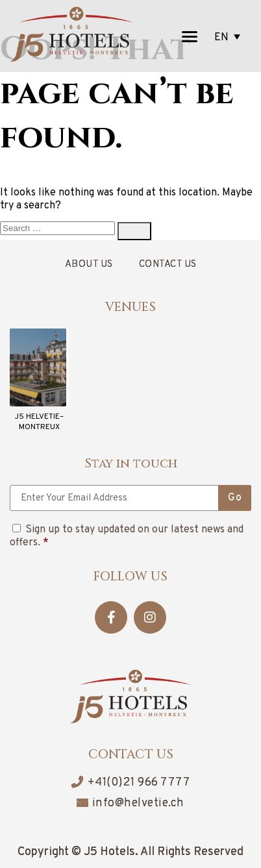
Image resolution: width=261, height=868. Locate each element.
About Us (89, 265)
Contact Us (168, 265)
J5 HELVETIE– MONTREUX (39, 422)
